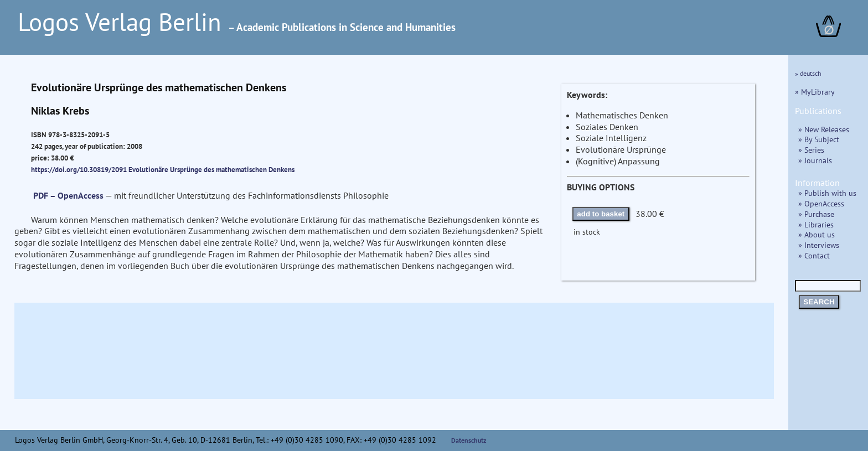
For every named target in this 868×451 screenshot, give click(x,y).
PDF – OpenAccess (68, 195)
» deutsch (808, 73)
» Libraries (816, 224)
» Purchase (816, 214)
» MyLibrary (815, 92)
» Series (811, 150)
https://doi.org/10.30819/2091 (79, 169)
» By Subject (819, 139)
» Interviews (819, 245)
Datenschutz (469, 440)
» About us (817, 234)
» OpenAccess (821, 203)
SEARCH (819, 302)
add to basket (601, 214)
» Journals (815, 160)
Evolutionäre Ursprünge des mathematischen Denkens (211, 169)
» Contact (814, 255)
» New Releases (824, 129)
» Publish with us (827, 193)
